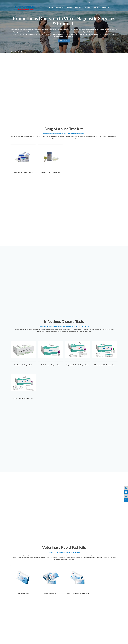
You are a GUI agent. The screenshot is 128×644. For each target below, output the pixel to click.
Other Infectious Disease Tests (23, 398)
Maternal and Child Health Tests (105, 365)
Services (78, 8)
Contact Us (105, 8)
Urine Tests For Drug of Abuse (23, 172)
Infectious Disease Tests (64, 321)
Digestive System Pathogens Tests (78, 365)
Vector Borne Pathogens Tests (50, 365)
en (110, 2)
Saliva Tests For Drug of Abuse (50, 172)
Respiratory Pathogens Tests (23, 365)
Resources (88, 8)
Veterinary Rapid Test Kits (64, 547)
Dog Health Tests (23, 593)
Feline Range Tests (50, 593)
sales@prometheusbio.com (97, 2)
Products (60, 8)
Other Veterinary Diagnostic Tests (78, 593)
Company (69, 8)
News (96, 8)
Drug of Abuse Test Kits (64, 129)
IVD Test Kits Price (64, 41)
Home (51, 8)
